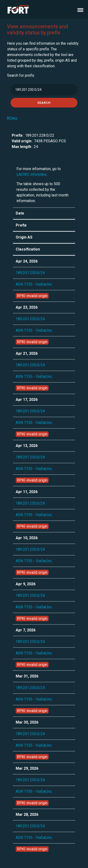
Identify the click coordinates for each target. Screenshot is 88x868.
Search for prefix (21, 75)
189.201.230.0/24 (30, 273)
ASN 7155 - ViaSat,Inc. (34, 284)
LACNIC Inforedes (31, 174)
